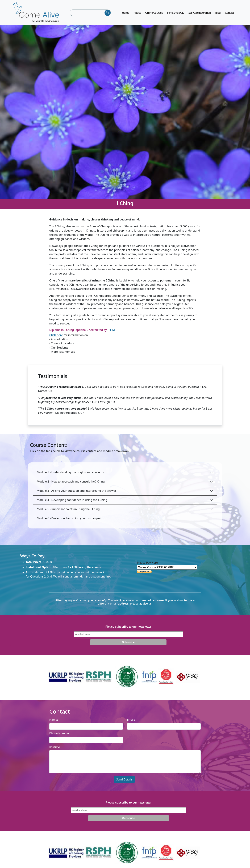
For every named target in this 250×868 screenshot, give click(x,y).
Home (126, 14)
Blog (218, 14)
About (137, 14)
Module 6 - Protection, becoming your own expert (69, 520)
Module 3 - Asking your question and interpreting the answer (77, 493)
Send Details (124, 782)
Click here (56, 337)
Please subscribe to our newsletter (128, 629)
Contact (229, 14)
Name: (54, 722)
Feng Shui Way (176, 14)
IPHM (111, 332)
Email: (131, 722)
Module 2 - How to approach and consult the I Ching (71, 484)
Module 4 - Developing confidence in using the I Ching (72, 502)
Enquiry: (55, 749)
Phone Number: (60, 735)
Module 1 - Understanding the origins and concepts (70, 475)
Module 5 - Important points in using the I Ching (68, 511)
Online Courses (154, 14)
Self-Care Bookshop (200, 14)
